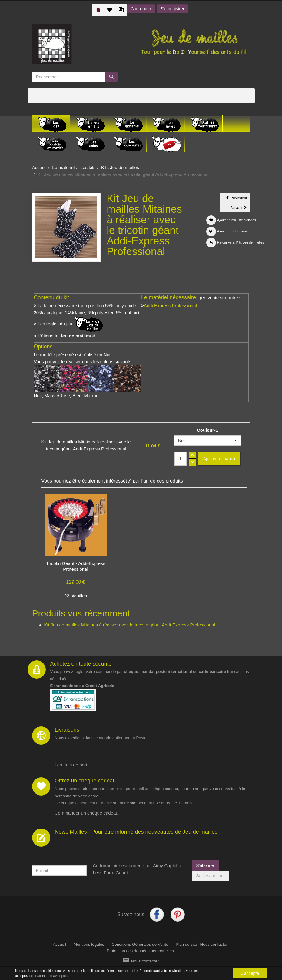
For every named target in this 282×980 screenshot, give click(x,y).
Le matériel (63, 167)
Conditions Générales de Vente (140, 944)
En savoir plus (57, 976)
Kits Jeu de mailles (120, 167)
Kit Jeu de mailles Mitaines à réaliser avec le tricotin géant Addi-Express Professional (130, 625)
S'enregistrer (173, 9)
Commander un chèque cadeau (87, 813)
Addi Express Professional (170, 306)
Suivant (240, 209)
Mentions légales (89, 944)
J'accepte (250, 973)
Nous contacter (214, 944)
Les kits (88, 167)
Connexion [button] (141, 9)
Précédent (238, 199)
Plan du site (186, 944)
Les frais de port (71, 765)
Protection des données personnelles (140, 951)
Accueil (39, 167)
